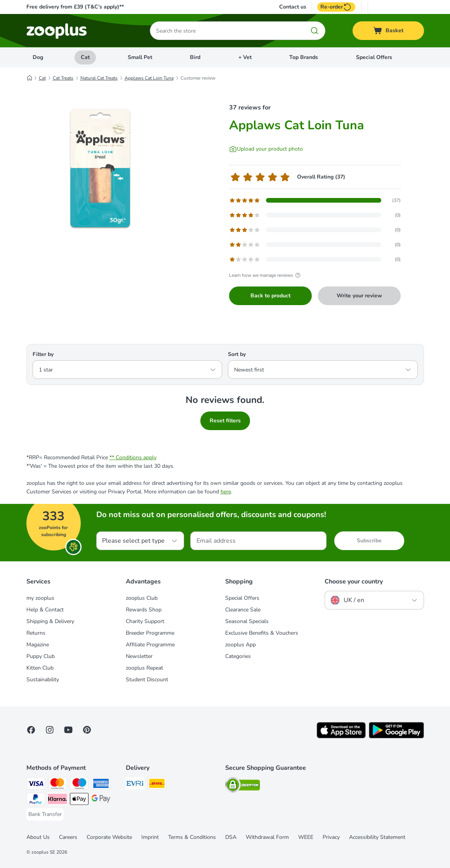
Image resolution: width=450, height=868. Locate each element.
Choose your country (354, 582)
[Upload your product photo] (266, 149)
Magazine (38, 645)
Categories (238, 656)
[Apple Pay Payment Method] (79, 800)
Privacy (331, 837)
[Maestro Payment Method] (79, 785)
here (226, 492)
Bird (195, 57)
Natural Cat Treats (99, 78)
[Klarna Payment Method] (57, 800)
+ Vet (245, 57)
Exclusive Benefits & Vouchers (262, 633)
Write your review (359, 296)
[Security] (243, 786)
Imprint (150, 837)
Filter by (43, 354)
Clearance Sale (243, 610)
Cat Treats (63, 78)
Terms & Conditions (192, 837)
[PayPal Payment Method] (36, 800)
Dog (38, 57)
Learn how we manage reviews (266, 275)
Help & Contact (45, 610)
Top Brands (304, 57)
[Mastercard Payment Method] (57, 785)
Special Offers (374, 57)
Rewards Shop (144, 610)
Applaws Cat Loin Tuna (149, 78)
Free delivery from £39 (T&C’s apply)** (75, 7)
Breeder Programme (150, 633)
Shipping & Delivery (50, 621)
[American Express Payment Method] (101, 785)
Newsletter (139, 656)
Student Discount (147, 680)
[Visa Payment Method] (36, 785)
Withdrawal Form (267, 837)
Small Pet (140, 57)
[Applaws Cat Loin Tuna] (100, 168)
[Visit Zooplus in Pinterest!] (87, 730)
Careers (68, 837)
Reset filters (225, 421)
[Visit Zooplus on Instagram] (50, 730)
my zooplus (40, 598)
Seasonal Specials (247, 621)
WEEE (306, 837)
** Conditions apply (133, 457)
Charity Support (145, 621)
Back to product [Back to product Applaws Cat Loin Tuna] (270, 296)
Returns (36, 633)
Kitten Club (40, 668)
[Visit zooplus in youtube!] (68, 730)
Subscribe (369, 541)
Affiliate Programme (150, 645)
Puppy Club (41, 656)
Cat (85, 57)
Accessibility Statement (377, 837)
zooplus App (241, 645)
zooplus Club (142, 598)
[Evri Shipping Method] (135, 785)
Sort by (237, 354)
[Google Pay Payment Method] (101, 800)
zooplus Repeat (144, 668)
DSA (231, 837)
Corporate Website (109, 837)
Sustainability (43, 680)
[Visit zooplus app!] (341, 737)
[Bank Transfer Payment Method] (45, 814)
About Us (38, 837)
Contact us (293, 7)
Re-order (336, 7)
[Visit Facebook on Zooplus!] (31, 730)
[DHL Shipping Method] (157, 785)
